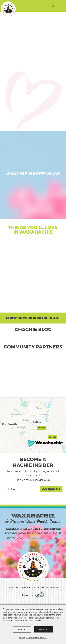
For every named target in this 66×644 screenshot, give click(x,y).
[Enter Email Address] (21, 489)
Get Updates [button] (51, 489)
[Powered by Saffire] (39, 595)
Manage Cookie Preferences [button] (33, 637)
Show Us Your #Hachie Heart (33, 318)
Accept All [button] (44, 629)
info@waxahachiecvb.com (44, 538)
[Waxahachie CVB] (8, 9)
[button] (53, 6)
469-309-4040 (15, 538)
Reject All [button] (22, 629)
